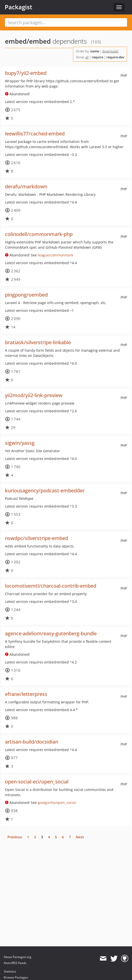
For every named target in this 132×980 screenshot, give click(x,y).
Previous (15, 837)
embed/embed (28, 41)
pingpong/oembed (26, 295)
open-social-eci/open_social (37, 782)
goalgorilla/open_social (57, 803)
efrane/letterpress (26, 694)
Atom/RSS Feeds (15, 963)
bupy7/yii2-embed (26, 73)
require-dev (115, 57)
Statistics (10, 971)
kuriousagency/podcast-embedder (45, 490)
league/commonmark (55, 255)
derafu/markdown (26, 186)
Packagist (19, 7)
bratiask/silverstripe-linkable (38, 342)
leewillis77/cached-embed (35, 134)
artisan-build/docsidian (32, 742)
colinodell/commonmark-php (39, 234)
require (97, 57)
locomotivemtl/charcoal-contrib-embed (51, 586)
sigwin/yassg (20, 443)
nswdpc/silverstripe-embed (37, 538)
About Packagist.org (18, 957)
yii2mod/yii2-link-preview (34, 395)
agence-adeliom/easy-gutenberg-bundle (51, 633)
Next (80, 837)
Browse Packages (16, 977)
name (95, 51)
